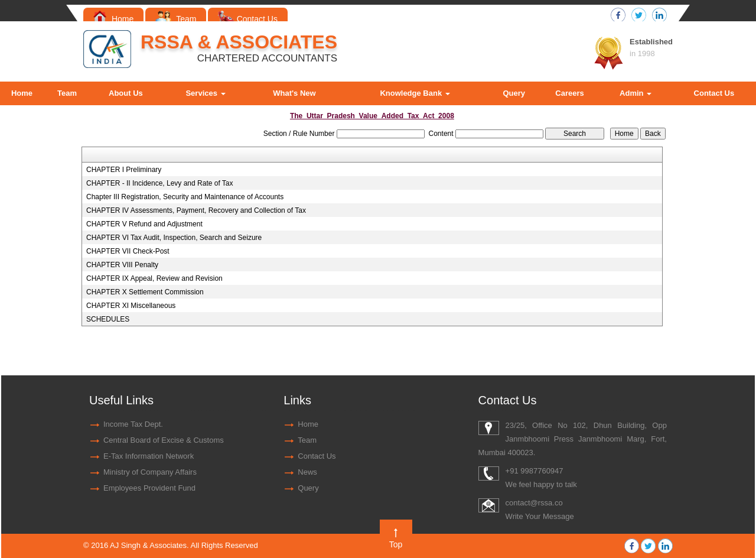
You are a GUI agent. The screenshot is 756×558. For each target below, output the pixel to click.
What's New (294, 93)
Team (176, 19)
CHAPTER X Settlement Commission (145, 292)
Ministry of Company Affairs (150, 472)
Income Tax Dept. (133, 424)
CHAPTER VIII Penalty (122, 265)
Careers (569, 93)
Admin (636, 93)
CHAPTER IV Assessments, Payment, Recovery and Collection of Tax (196, 210)
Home (113, 19)
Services (205, 93)
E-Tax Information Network (149, 456)
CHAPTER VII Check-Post (128, 251)
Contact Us (248, 19)
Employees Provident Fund (149, 488)
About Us (126, 93)
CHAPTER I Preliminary (124, 170)
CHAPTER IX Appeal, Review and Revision (154, 278)
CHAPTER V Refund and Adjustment (144, 224)
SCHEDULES (108, 319)
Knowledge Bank (415, 93)
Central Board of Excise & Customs (164, 440)
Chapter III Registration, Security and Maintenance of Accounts (185, 197)
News (307, 472)
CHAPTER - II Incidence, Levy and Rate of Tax (160, 183)
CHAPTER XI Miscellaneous (131, 306)
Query (514, 93)
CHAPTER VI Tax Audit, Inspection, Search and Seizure (174, 238)
